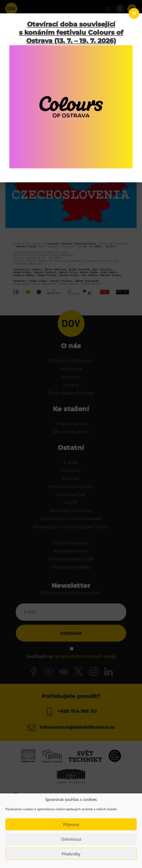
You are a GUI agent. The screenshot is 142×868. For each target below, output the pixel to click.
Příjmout (71, 824)
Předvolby (71, 854)
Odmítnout (71, 839)
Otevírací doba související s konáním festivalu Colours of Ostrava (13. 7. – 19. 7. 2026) (71, 32)
